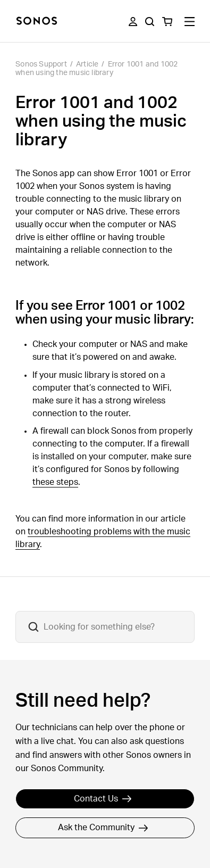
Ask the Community (103, 828)
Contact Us (103, 799)
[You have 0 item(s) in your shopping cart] (167, 22)
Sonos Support (41, 64)
